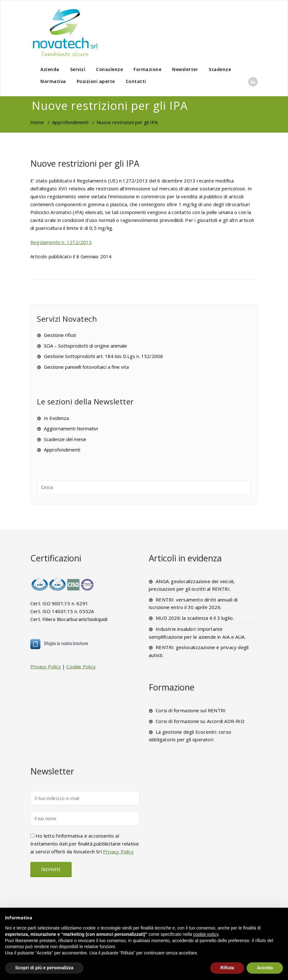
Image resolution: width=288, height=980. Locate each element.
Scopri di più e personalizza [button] (44, 968)
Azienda (50, 69)
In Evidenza (56, 418)
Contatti (136, 81)
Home (37, 122)
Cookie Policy (81, 666)
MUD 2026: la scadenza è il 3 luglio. (195, 618)
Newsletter (185, 69)
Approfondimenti (70, 122)
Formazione (147, 69)
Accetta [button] (265, 968)
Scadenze (220, 69)
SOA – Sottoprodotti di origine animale (85, 346)
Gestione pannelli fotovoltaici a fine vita (86, 367)
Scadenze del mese (65, 439)
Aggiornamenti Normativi (71, 428)
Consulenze (109, 69)
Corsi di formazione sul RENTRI (191, 710)
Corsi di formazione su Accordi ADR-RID (200, 721)
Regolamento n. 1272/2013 (61, 242)
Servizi (78, 69)
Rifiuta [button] (227, 968)
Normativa (53, 81)
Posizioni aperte (96, 81)
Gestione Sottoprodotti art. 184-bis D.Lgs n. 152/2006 (103, 356)
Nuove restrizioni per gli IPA (85, 163)
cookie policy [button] (206, 934)
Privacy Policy (46, 666)
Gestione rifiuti (60, 335)
